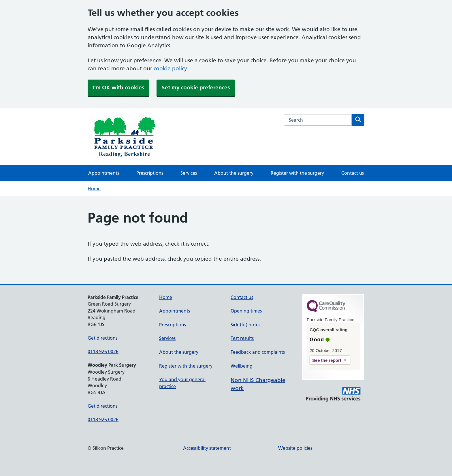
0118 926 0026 (103, 351)
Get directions (102, 338)
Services (189, 173)
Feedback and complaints (258, 352)
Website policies (295, 448)
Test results (242, 338)
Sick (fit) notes (245, 325)
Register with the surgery (297, 173)
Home (94, 189)
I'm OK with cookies (118, 88)
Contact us (353, 173)
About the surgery (234, 173)
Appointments (104, 173)
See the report (327, 360)
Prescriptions (150, 173)
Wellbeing (242, 366)
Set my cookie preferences (196, 88)
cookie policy (170, 68)
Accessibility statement (207, 448)
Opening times (246, 311)
